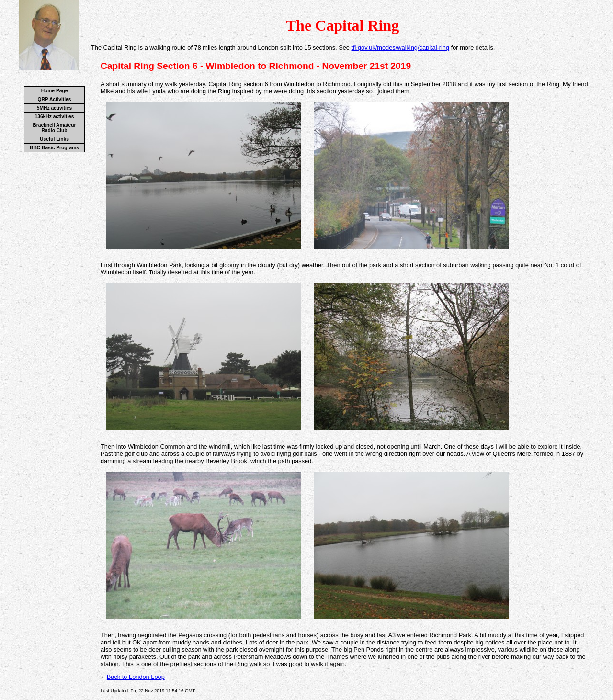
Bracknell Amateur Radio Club (54, 128)
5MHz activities (54, 108)
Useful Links (54, 139)
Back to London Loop (136, 677)
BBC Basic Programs (54, 148)
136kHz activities (55, 117)
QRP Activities (55, 99)
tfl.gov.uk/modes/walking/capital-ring (400, 48)
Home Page (55, 91)
